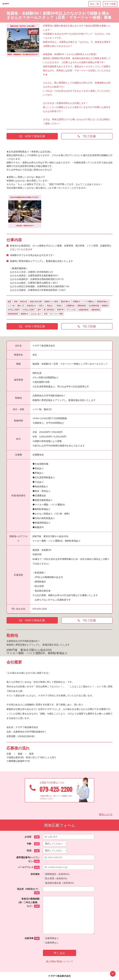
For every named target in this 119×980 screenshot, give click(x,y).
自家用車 (32, 938)
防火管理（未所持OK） (56, 878)
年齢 (33, 844)
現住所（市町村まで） (28, 891)
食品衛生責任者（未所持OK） (59, 883)
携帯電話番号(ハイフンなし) (28, 859)
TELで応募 (87, 136)
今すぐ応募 (110, 4)
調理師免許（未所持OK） (57, 874)
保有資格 (35, 874)
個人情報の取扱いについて (59, 961)
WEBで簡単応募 (32, 136)
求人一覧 (95, 4)
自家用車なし (51, 943)
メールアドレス (29, 867)
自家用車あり (51, 938)
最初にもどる (106, 814)
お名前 (32, 837)
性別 (33, 851)
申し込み (59, 953)
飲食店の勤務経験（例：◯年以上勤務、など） (28, 902)
